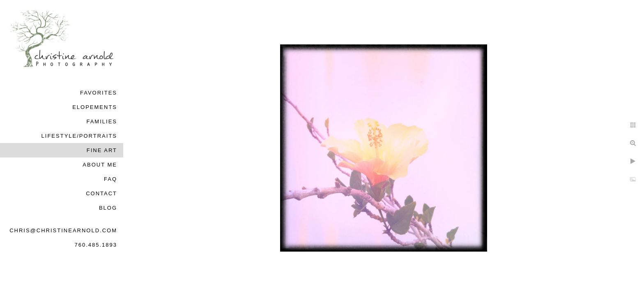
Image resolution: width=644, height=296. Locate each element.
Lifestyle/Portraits (79, 136)
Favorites (99, 93)
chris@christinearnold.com (63, 230)
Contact (101, 193)
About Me (100, 165)
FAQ (110, 179)
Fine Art (102, 150)
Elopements (95, 107)
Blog (108, 208)
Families (102, 121)
